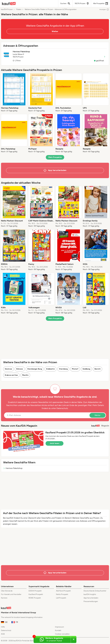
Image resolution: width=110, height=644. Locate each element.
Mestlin (25, 375)
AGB (3, 634)
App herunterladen (91, 598)
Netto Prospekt (62, 594)
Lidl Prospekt (61, 598)
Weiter (55, 31)
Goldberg (86, 369)
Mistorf (75, 369)
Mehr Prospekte (55, 157)
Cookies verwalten (62, 634)
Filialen (19, 9)
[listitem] (14, 93)
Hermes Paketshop (13, 468)
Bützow (20, 369)
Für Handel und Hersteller (11, 594)
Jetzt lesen (54, 443)
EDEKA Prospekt (35, 591)
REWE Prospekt (35, 598)
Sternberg (63, 369)
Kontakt (58, 630)
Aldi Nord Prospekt (63, 591)
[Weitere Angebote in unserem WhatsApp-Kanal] (52, 639)
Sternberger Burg (35, 369)
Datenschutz (62, 408)
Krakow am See (11, 375)
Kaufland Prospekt (36, 594)
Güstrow (8, 369)
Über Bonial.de (7, 591)
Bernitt (98, 369)
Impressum (59, 627)
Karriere (4, 598)
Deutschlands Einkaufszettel (95, 591)
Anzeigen (104, 9)
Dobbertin (50, 369)
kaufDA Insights (90, 594)
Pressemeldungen (91, 601)
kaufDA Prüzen (7, 9)
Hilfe (3, 627)
